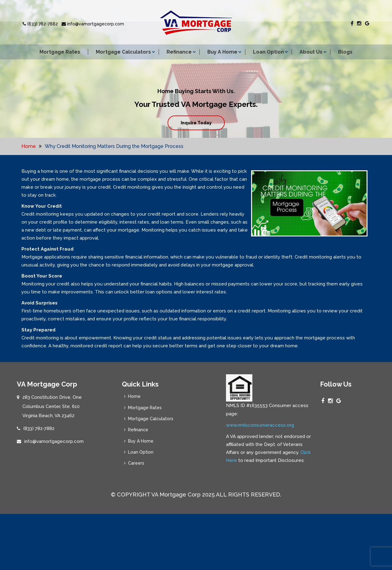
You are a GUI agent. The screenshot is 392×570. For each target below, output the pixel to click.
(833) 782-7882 (40, 24)
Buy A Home (222, 52)
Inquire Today (196, 123)
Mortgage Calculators (123, 52)
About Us (311, 52)
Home (29, 146)
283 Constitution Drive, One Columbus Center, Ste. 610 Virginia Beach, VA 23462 (52, 412)
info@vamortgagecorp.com (93, 24)
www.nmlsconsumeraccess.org (260, 491)
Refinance (179, 52)
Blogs (345, 52)
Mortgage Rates (60, 52)
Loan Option (268, 52)
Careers (135, 472)
